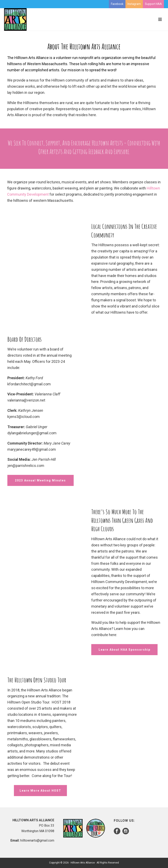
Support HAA (153, 4)
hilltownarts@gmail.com (37, 840)
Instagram (134, 4)
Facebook (117, 4)
